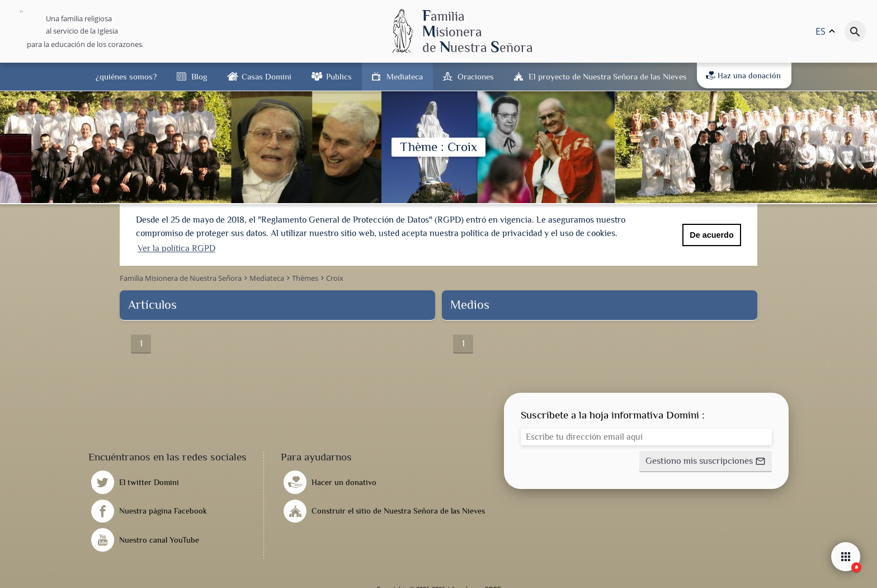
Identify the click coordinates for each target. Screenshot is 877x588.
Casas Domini (267, 76)
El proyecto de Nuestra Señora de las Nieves (608, 76)
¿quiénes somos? (126, 76)
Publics (339, 76)
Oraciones (476, 76)
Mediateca (405, 76)
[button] (706, 460)
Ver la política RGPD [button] (176, 248)
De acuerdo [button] (711, 235)
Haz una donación (743, 76)
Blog (199, 76)
